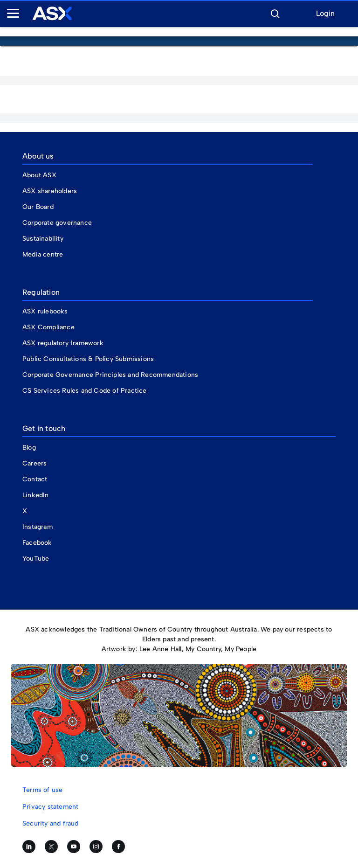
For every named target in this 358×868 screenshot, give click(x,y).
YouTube (36, 559)
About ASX (39, 175)
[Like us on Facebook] (118, 847)
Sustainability (43, 239)
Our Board (38, 207)
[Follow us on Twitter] (51, 847)
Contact (35, 479)
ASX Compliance (48, 327)
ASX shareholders (51, 191)
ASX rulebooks (45, 311)
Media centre (43, 254)
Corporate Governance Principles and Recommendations (110, 375)
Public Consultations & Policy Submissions (88, 359)
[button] (275, 13)
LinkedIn (36, 495)
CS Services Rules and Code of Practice (85, 391)
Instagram (38, 527)
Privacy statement (50, 807)
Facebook (37, 543)
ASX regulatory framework (63, 343)
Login (325, 14)
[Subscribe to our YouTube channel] (74, 847)
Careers (34, 463)
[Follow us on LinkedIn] (29, 847)
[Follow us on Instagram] (96, 847)
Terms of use (42, 790)
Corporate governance (57, 223)
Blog (29, 448)
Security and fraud (51, 823)
